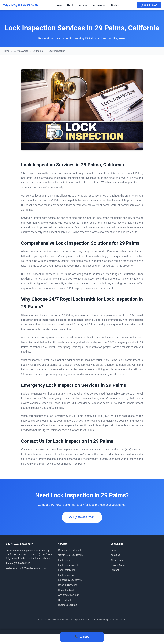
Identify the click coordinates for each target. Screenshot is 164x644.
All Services (117, 560)
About (70, 5)
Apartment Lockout (68, 595)
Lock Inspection (67, 575)
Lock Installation (67, 570)
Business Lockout (68, 605)
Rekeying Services (68, 585)
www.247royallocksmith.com (31, 568)
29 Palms (38, 51)
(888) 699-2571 (149, 5)
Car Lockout (65, 600)
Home (59, 5)
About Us (115, 555)
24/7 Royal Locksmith (20, 5)
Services (82, 5)
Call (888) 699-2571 (82, 517)
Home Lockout (66, 590)
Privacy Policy (99, 620)
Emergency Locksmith (70, 580)
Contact (115, 5)
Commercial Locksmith (70, 555)
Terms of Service (117, 620)
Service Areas (99, 5)
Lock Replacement (68, 565)
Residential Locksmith (70, 550)
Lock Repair (64, 560)
